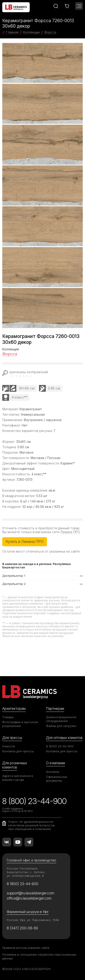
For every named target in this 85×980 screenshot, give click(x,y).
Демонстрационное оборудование (61, 719)
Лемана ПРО (70, 532)
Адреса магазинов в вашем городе (18, 778)
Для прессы (12, 738)
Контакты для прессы (18, 751)
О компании (56, 763)
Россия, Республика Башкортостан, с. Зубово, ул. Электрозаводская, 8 (26, 872)
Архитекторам (14, 709)
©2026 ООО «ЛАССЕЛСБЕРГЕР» (27, 969)
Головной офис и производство (32, 860)
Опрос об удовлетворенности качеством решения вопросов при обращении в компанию (31, 825)
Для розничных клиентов (15, 765)
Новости (9, 746)
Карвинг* (68, 463)
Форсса (10, 354)
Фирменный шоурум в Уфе (28, 912)
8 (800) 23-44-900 (60, 746)
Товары (8, 717)
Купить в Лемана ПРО (25, 542)
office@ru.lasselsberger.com (29, 898)
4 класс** (19, 397)
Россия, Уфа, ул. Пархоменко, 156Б (33, 920)
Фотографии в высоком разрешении (20, 724)
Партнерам (55, 709)
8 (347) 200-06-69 (22, 928)
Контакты (53, 772)
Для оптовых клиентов (64, 738)
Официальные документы (57, 779)
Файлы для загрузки (61, 726)
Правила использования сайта (26, 948)
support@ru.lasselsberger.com (30, 893)
